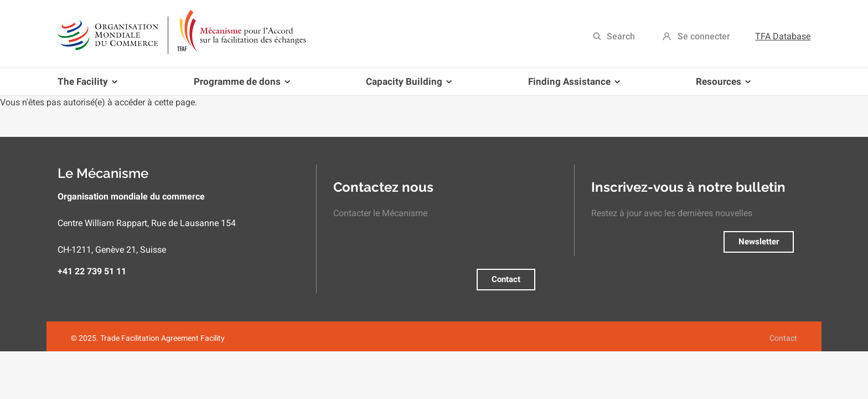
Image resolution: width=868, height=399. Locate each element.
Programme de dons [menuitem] (240, 86)
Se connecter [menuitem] (704, 36)
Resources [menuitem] (721, 86)
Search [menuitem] (621, 36)
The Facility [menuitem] (89, 86)
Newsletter (759, 242)
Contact (506, 279)
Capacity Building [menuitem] (407, 86)
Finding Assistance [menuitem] (572, 86)
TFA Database (783, 36)
